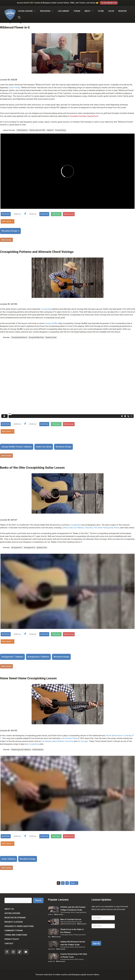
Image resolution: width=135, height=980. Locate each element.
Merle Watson (58, 741)
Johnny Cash (67, 528)
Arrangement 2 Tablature (38, 657)
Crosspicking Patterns (19, 337)
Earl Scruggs (83, 741)
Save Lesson (6, 240)
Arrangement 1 (17, 548)
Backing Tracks (51, 337)
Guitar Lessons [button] (28, 11)
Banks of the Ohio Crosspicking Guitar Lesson (32, 468)
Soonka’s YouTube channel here (84, 116)
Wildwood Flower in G (15, 27)
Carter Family (14, 88)
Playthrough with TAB (37, 130)
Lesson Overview (9, 130)
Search (38, 900)
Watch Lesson (59, 914)
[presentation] (109, 940)
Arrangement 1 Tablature (12, 657)
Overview (6, 337)
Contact (9, 943)
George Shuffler (51, 323)
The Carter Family (101, 528)
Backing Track (42, 548)
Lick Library (64, 11)
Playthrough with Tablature (21, 750)
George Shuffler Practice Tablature (17, 447)
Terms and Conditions (16, 935)
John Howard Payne (69, 738)
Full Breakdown (22, 130)
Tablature (50, 130)
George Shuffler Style (36, 337)
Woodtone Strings (63, 447)
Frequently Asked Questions (19, 926)
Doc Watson (79, 528)
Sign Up (96, 943)
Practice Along (60, 130)
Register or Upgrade (15, 918)
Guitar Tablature (9, 859)
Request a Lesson (14, 922)
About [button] (90, 11)
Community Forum (14, 930)
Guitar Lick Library (44, 447)
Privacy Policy (12, 939)
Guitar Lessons (12, 913)
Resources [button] (48, 11)
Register (122, 11)
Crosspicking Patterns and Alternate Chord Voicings (37, 252)
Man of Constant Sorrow (71, 919)
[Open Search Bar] (19, 18)
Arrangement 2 (30, 548)
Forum (77, 11)
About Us (9, 909)
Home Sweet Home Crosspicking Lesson (28, 678)
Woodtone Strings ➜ (10, 231)
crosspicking (46, 309)
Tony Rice (89, 528)
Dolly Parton (114, 528)
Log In (111, 11)
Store (101, 11)
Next (74, 883)
